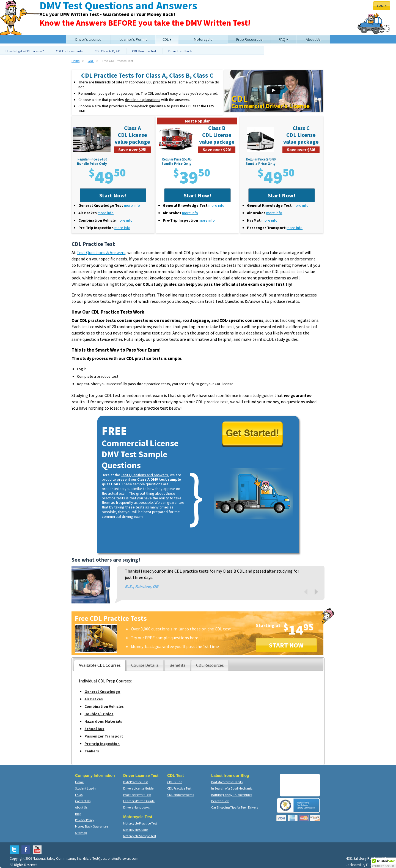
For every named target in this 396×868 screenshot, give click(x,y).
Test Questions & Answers (101, 252)
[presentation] (100, 665)
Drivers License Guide (138, 788)
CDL (91, 61)
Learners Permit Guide (139, 801)
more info (132, 205)
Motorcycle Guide (135, 830)
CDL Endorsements (69, 51)
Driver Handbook (180, 51)
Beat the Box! (220, 801)
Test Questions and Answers (145, 475)
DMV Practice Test (136, 782)
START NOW (286, 645)
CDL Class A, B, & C (107, 51)
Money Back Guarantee (92, 826)
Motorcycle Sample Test (140, 836)
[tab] (100, 665)
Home (75, 61)
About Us (81, 807)
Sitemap (81, 833)
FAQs (79, 795)
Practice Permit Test (137, 795)
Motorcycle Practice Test (140, 823)
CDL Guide (175, 782)
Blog (78, 814)
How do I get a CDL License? (25, 51)
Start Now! (113, 195)
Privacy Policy (85, 820)
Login (382, 6)
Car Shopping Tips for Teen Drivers (235, 807)
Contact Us (83, 801)
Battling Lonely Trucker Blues (232, 795)
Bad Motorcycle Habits (227, 782)
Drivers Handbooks (136, 807)
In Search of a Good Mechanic (232, 788)
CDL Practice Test (144, 51)
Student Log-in (85, 788)
